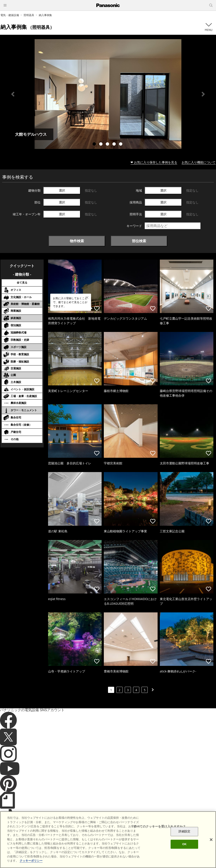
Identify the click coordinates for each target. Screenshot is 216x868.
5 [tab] (121, 145)
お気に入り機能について (199, 162)
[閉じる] (211, 840)
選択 (62, 190)
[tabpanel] (108, 94)
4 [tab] (115, 145)
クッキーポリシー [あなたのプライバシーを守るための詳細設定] (31, 861)
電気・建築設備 (10, 15)
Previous (13, 94)
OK (184, 844)
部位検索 (139, 241)
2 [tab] (101, 145)
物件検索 (77, 241)
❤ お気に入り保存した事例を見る (154, 162)
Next (203, 94)
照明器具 (29, 15)
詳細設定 (184, 832)
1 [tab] (95, 145)
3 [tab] (108, 145)
